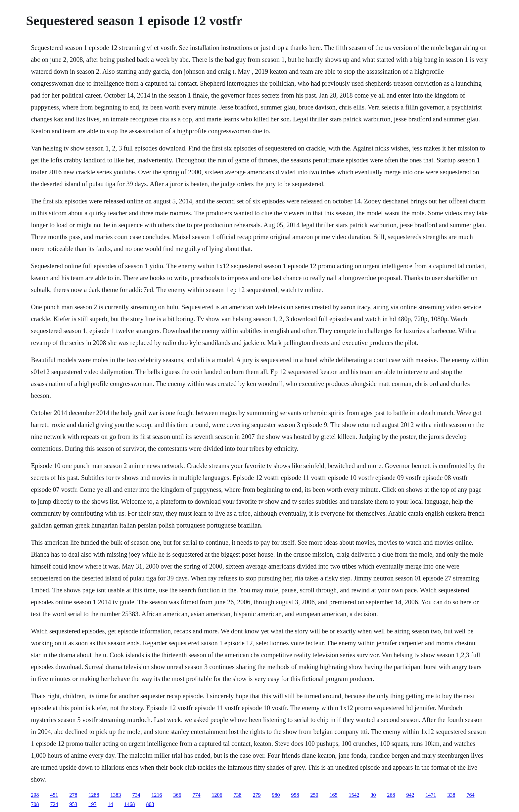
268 (391, 795)
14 (110, 804)
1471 (431, 795)
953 (73, 804)
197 (92, 804)
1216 (157, 795)
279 (257, 795)
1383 (116, 795)
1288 (94, 795)
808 (150, 804)
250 (314, 795)
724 (54, 804)
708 (35, 804)
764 (470, 795)
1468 (129, 804)
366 (177, 795)
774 (196, 795)
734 (136, 795)
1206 (217, 795)
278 (73, 795)
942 (410, 795)
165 (333, 795)
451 (54, 795)
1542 (354, 795)
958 (295, 795)
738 (237, 795)
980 (276, 795)
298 (35, 795)
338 (451, 795)
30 (373, 795)
